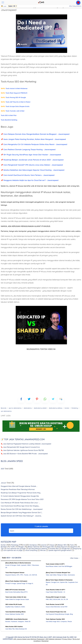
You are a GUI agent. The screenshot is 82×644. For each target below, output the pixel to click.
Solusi (52, 545)
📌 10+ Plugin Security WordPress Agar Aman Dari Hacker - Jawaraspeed (31, 155)
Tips (2, 549)
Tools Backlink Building (9, 120)
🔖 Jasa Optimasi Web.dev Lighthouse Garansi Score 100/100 (22, 450)
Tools (72, 545)
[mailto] (61, 400)
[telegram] (53, 400)
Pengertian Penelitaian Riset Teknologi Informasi (18, 489)
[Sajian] (12, 6)
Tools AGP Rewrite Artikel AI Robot (16, 102)
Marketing (14, 545)
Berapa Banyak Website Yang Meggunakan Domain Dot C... (22, 513)
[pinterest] (37, 400)
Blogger (21, 547)
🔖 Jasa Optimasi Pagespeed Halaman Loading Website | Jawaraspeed (26, 444)
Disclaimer (45, 641)
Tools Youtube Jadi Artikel (13, 111)
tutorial (43, 545)
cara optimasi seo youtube (16, 549)
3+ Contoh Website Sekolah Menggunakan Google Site (20, 496)
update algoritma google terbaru (60, 550)
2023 (3, 469)
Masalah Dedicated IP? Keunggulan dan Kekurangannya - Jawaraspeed (34, 8)
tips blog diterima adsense (38, 549)
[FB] (21, 400)
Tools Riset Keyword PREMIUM (14, 93)
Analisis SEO (54, 549)
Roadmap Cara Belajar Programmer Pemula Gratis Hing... (21, 493)
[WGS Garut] (41, 432)
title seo (43, 550)
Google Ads (66, 549)
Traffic (13, 547)
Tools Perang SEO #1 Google (13, 97)
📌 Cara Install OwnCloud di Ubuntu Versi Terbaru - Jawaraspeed (28, 175)
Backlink (4, 547)
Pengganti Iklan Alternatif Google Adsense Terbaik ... (19, 486)
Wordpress (33, 545)
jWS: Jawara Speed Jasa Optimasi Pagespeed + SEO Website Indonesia (37, 639)
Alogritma (74, 547)
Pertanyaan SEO (48, 547)
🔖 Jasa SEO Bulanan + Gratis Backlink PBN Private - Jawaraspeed (24, 454)
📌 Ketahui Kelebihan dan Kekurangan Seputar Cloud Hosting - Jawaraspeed (33, 170)
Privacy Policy (67, 639)
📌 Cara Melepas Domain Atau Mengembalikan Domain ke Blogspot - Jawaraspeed (35, 134)
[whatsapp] (45, 400)
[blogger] (29, 400)
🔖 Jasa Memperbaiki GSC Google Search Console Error (20, 447)
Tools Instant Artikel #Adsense (14, 88)
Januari (4, 483)
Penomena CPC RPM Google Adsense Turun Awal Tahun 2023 (22, 499)
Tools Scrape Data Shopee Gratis (15, 106)
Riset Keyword (62, 547)
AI (24, 545)
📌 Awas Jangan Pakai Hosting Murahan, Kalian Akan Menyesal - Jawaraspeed (33, 139)
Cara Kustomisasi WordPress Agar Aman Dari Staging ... (20, 506)
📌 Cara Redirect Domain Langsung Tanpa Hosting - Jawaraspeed (28, 150)
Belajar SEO (62, 545)
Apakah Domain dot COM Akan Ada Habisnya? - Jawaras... (21, 516)
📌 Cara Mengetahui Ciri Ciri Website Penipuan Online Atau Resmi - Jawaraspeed (34, 144)
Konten (3, 545)
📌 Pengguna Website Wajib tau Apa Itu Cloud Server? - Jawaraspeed (30, 180)
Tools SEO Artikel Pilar (9, 115)
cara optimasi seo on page (13, 550)
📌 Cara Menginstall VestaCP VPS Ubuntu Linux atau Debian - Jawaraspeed (32, 165)
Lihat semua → (75, 558)
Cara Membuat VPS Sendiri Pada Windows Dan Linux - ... (20, 503)
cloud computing (31, 550)
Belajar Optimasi (33, 547)
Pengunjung (77, 549)
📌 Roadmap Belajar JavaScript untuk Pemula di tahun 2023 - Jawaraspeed (32, 160)
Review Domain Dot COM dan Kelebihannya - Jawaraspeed (22, 509)
